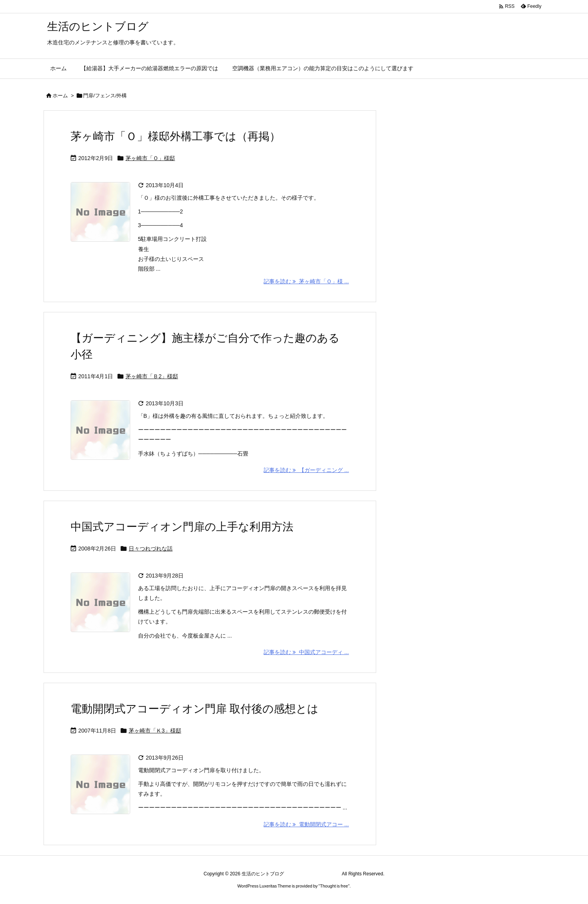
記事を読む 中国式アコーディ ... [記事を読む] (306, 652)
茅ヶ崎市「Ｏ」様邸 (150, 158)
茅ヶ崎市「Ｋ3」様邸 (155, 731)
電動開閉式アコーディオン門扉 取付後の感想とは (195, 709)
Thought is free (334, 886)
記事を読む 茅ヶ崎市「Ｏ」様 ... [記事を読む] (306, 281)
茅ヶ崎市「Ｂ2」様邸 (152, 376)
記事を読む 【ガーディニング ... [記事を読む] (306, 470)
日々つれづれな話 (151, 549)
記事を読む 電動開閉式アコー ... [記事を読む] (306, 824)
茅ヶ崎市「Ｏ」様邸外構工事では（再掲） (176, 136)
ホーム (60, 96)
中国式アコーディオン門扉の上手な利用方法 (182, 527)
